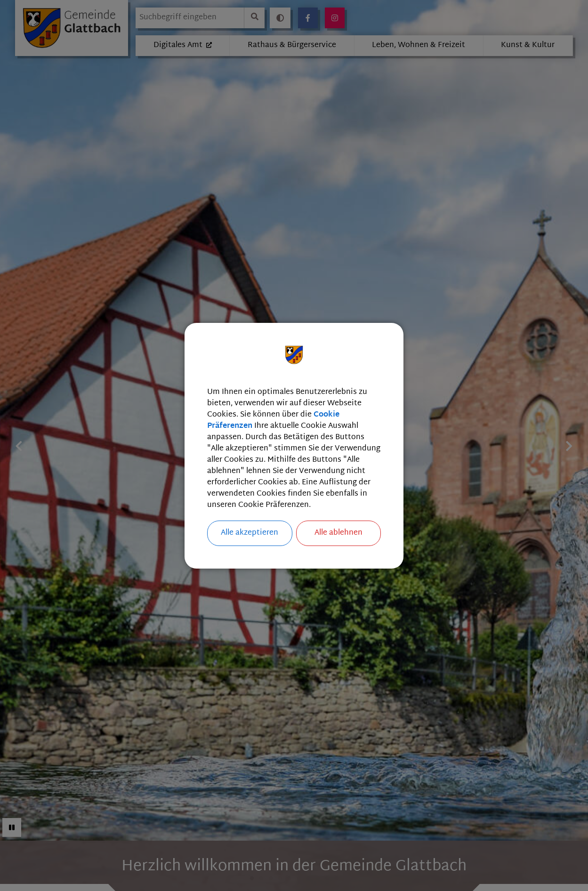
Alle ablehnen (338, 533)
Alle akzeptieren (250, 533)
